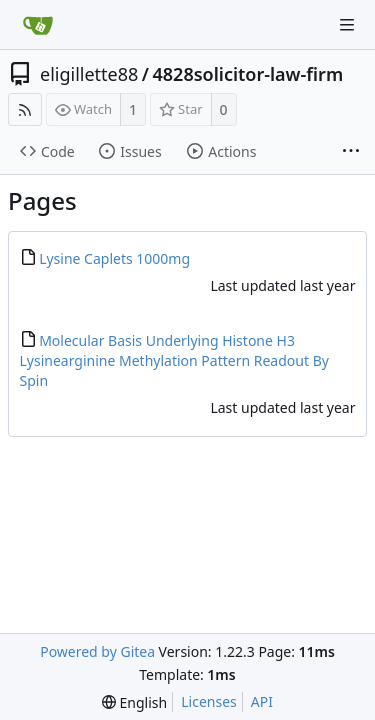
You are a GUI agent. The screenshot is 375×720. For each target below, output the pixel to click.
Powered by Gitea (97, 651)
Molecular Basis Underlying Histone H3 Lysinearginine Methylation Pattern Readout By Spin (174, 360)
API (262, 701)
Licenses (209, 701)
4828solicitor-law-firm (248, 74)
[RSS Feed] (25, 109)
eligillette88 (89, 74)
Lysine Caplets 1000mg (114, 258)
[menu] (134, 702)
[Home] (38, 25)
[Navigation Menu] (347, 25)
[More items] (351, 152)
